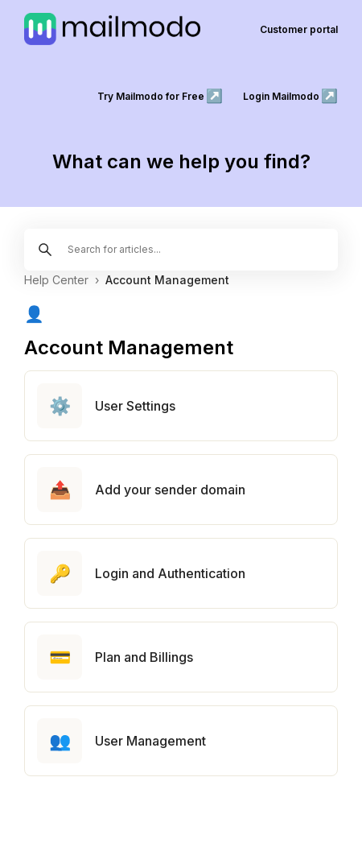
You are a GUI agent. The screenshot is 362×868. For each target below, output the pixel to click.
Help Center (56, 280)
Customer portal (299, 29)
